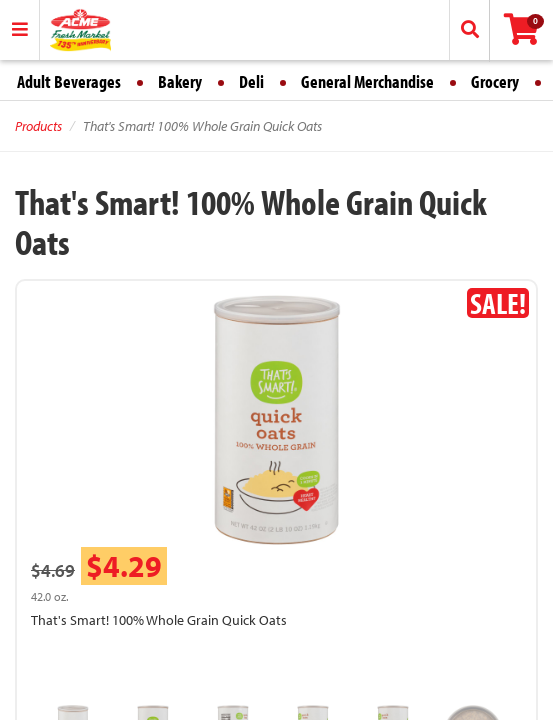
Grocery (495, 81)
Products (38, 126)
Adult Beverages (69, 81)
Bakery (180, 81)
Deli (251, 81)
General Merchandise (367, 81)
